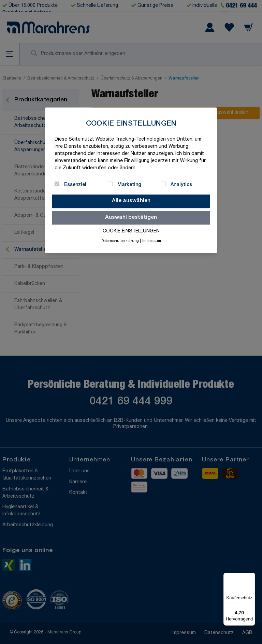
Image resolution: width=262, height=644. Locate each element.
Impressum (152, 241)
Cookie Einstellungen (131, 231)
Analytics (181, 185)
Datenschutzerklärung (120, 241)
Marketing (129, 185)
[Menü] (251, 577)
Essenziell (76, 185)
